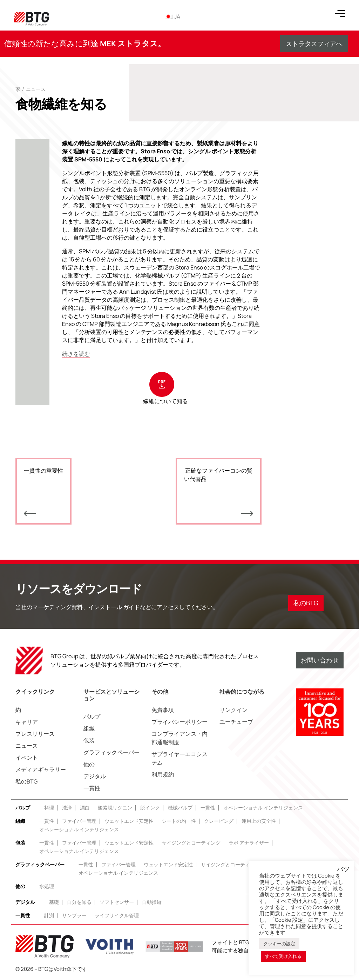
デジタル (95, 776)
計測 (49, 915)
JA (172, 16)
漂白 (85, 808)
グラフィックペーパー (111, 752)
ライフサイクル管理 (117, 915)
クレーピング (219, 821)
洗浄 (67, 808)
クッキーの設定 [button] (279, 944)
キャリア (27, 722)
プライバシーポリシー (179, 722)
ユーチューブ (236, 722)
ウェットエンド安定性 (129, 821)
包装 (89, 740)
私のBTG (26, 781)
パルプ (92, 716)
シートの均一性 (179, 821)
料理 (49, 808)
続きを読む (76, 354)
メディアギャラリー (41, 769)
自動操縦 (152, 902)
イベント (27, 758)
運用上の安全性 (259, 821)
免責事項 (163, 710)
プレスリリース (35, 734)
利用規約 (163, 774)
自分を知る (79, 902)
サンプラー (74, 915)
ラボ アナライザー (249, 843)
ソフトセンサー (117, 902)
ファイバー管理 (79, 821)
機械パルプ (180, 808)
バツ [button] (343, 869)
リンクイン (233, 710)
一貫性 (92, 788)
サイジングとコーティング (191, 843)
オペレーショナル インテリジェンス (263, 808)
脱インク (150, 808)
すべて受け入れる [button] (283, 956)
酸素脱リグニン (115, 808)
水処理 (47, 886)
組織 (89, 728)
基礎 (54, 902)
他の (89, 764)
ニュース (36, 89)
